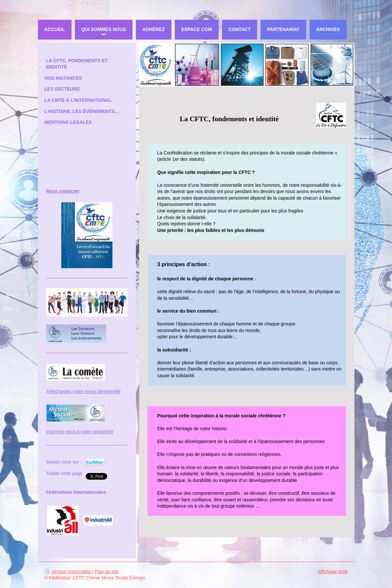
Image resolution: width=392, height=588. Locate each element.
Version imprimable (68, 572)
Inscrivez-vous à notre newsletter (80, 432)
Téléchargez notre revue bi (74, 391)
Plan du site (107, 572)
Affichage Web (333, 572)
